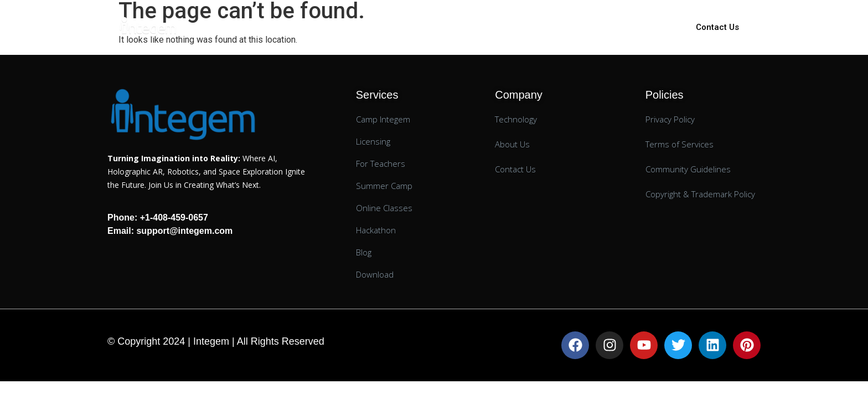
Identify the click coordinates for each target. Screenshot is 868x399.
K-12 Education (335, 27)
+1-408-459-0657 (174, 218)
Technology (540, 27)
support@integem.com (183, 231)
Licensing (407, 27)
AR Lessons (470, 27)
